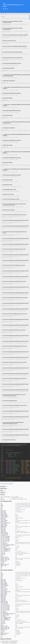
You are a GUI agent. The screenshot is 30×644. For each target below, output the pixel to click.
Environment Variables (7, 570)
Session (3, 495)
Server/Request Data (6, 501)
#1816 (26, 499)
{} (16, 498)
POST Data (3, 489)
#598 (21, 498)
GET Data (3, 487)
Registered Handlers (6, 639)
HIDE (8, 11)
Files (2, 491)
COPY (5, 11)
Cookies (3, 493)
